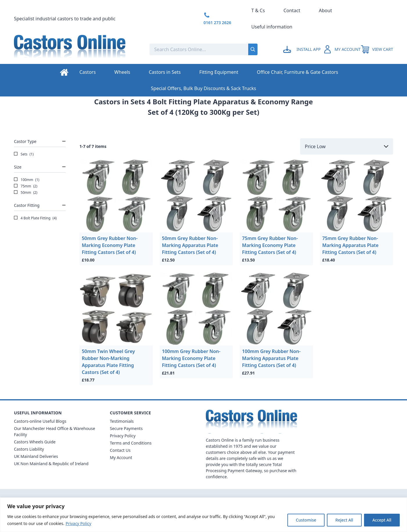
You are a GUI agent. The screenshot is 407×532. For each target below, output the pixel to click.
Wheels (122, 72)
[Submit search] (253, 49)
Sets (24, 154)
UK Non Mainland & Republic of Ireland (51, 464)
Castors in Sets (165, 72)
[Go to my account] (303, 49)
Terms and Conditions (131, 443)
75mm (26, 186)
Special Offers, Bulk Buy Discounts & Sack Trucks (203, 88)
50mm (26, 193)
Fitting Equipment (219, 72)
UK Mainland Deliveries (36, 456)
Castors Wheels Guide (35, 442)
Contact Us (120, 450)
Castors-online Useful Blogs (40, 421)
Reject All (344, 520)
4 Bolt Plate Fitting (35, 218)
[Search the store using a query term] (187, 49)
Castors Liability (29, 449)
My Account (121, 457)
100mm (27, 180)
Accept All (382, 520)
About (325, 10)
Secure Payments (126, 428)
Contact (292, 10)
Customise (306, 520)
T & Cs (258, 10)
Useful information (272, 27)
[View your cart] (377, 49)
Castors (87, 72)
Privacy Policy (78, 523)
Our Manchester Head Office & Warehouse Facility (55, 431)
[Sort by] (347, 146)
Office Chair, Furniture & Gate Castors (298, 72)
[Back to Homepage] (77, 49)
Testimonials (122, 421)
